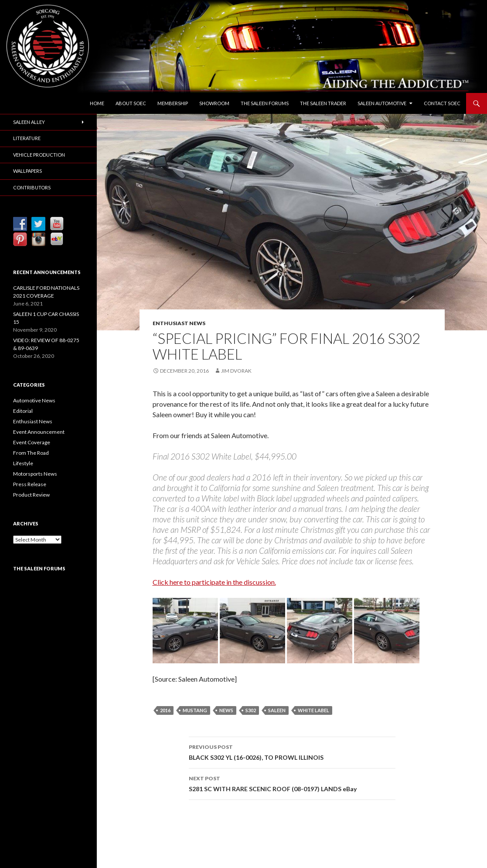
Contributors (32, 187)
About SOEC (131, 103)
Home (97, 103)
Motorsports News (35, 474)
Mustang (195, 710)
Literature (27, 138)
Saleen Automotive (382, 103)
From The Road (31, 453)
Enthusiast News (179, 323)
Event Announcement (39, 432)
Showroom (214, 103)
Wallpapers (27, 171)
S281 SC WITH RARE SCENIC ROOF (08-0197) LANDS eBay (292, 783)
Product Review (31, 495)
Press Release (30, 484)
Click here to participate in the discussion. (214, 582)
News (226, 710)
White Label (313, 710)
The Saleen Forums (265, 103)
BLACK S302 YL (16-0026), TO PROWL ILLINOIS (292, 751)
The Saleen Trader (323, 103)
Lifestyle (23, 463)
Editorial (23, 411)
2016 (165, 710)
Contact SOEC (442, 103)
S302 (251, 710)
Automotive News (34, 400)
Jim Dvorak (236, 371)
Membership (173, 103)
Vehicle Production (39, 155)
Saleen (277, 710)
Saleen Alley (29, 122)
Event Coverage (32, 442)
